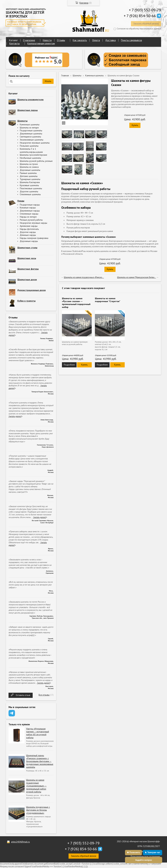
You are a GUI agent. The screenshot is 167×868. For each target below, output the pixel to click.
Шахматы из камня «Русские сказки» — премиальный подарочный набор (76, 303)
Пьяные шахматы (28, 173)
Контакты (14, 43)
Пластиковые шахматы (31, 188)
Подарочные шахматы (31, 130)
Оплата (96, 40)
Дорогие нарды (28, 232)
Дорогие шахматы (29, 191)
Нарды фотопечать (29, 229)
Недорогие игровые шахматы (35, 143)
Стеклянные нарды (29, 214)
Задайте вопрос (144, 860)
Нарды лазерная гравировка (34, 238)
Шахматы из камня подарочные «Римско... (84, 277)
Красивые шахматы (29, 185)
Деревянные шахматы (31, 134)
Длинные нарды (28, 235)
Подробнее (69, 365)
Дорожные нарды (29, 241)
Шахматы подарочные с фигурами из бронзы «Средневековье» (38, 810)
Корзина (84, 3)
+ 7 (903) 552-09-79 (145, 10)
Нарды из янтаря (28, 217)
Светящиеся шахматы (30, 137)
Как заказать (80, 40)
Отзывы (61, 40)
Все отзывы (44, 695)
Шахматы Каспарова (30, 182)
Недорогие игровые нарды (33, 223)
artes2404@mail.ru (20, 842)
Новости (47, 40)
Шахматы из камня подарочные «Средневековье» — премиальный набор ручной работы (36, 786)
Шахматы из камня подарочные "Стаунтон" (108, 300)
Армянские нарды (29, 226)
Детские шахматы (29, 176)
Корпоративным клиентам (41, 43)
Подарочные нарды (30, 205)
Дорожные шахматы (30, 170)
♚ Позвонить (133, 852)
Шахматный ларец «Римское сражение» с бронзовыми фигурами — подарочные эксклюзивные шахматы (40, 761)
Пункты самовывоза (131, 40)
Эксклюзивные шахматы (32, 140)
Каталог (13, 40)
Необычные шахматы (30, 158)
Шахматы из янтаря (29, 128)
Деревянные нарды (30, 211)
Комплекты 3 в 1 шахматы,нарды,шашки (31, 150)
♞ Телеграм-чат (153, 852)
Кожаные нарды (28, 208)
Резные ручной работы (31, 220)
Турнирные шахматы (30, 179)
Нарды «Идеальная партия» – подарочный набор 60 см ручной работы (38, 733)
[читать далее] (15, 416)
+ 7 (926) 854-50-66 (140, 16)
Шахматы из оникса (29, 167)
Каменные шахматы (30, 125)
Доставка (110, 40)
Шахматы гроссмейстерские (33, 155)
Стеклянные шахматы (30, 194)
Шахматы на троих (29, 164)
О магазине (29, 40)
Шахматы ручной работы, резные (36, 161)
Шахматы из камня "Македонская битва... (137, 277)
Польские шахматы (29, 146)
